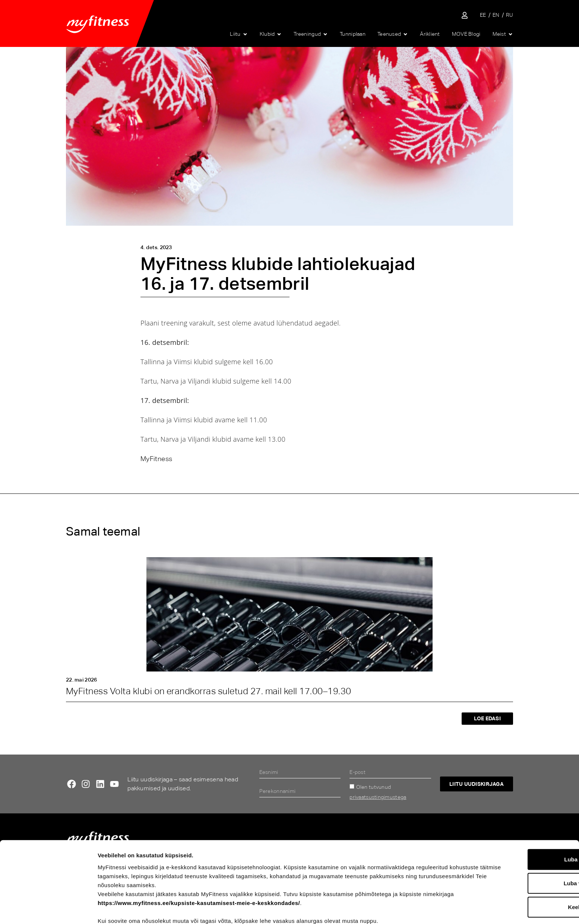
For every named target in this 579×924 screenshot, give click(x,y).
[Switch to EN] (496, 15)
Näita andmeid (390, 909)
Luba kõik (517, 824)
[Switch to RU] (510, 15)
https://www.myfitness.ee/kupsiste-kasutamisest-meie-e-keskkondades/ (231, 867)
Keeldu (517, 871)
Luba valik (517, 847)
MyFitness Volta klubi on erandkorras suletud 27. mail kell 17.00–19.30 (209, 691)
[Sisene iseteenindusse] (465, 15)
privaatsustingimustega (378, 797)
